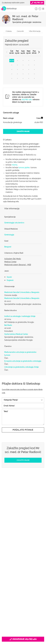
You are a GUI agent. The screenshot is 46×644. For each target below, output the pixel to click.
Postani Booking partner (23, 550)
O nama (23, 583)
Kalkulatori (23, 537)
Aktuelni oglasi (23, 607)
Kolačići (23, 591)
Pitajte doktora (23, 525)
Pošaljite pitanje (23, 430)
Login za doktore (23, 570)
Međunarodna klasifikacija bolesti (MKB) (23, 533)
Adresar (23, 599)
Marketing (23, 595)
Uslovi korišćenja (23, 611)
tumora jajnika (24, 168)
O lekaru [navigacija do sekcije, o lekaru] (9, 31)
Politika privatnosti (23, 587)
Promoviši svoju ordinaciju (23, 562)
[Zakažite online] (23, 131)
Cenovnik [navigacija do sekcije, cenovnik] (20, 31)
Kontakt (23, 603)
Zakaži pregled (23, 521)
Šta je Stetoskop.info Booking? (23, 546)
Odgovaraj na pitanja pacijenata (23, 554)
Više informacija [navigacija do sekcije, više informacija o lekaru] (35, 31)
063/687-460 (27, 100)
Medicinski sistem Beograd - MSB (18, 265)
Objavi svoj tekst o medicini (23, 558)
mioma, (15, 165)
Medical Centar (10, 262)
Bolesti (23, 529)
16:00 (12, 61)
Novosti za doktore (23, 566)
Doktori (23, 513)
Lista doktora (23, 574)
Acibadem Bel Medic (13, 259)
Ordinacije (23, 517)
